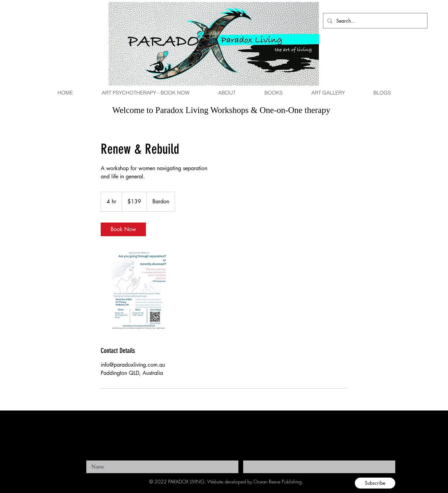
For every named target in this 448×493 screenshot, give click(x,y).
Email (248, 458)
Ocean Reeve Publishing (278, 482)
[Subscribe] (375, 483)
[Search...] (375, 21)
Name (91, 458)
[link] (123, 229)
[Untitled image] (140, 291)
